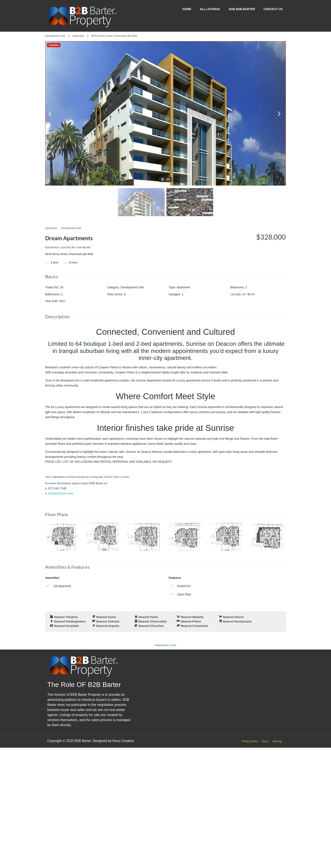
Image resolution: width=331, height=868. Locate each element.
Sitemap (277, 862)
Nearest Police (191, 621)
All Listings (210, 9)
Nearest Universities (153, 621)
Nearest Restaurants (237, 621)
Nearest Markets (192, 617)
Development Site (55, 36)
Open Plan (180, 594)
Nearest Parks (148, 617)
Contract (54, 45)
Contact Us (273, 9)
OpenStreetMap (262, 757)
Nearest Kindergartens (70, 621)
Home (187, 9)
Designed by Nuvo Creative (113, 861)
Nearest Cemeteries (195, 626)
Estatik (172, 766)
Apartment (78, 36)
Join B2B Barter (242, 9)
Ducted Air (180, 586)
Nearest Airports (108, 626)
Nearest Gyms (106, 617)
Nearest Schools (108, 621)
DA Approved (58, 586)
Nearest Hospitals (66, 626)
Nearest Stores (233, 617)
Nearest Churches (151, 626)
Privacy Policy (250, 862)
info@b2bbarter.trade (61, 493)
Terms (265, 862)
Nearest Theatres (66, 617)
